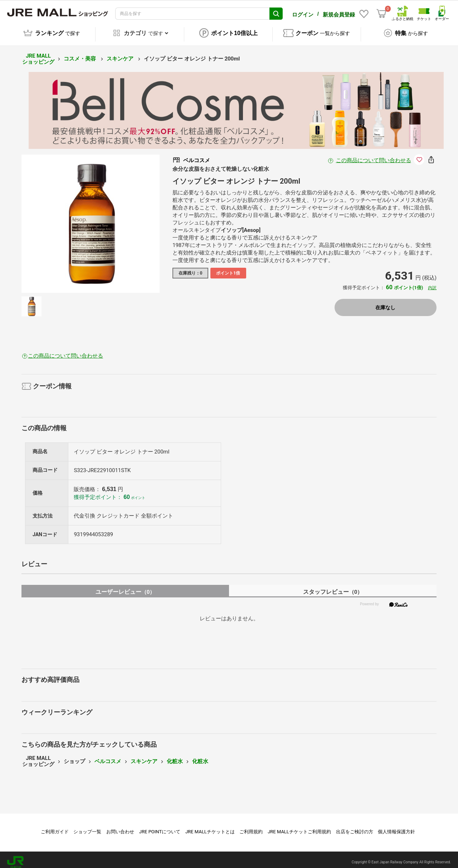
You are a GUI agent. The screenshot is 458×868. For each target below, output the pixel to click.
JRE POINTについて (160, 827)
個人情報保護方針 (396, 827)
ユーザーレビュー (125, 587)
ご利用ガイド (55, 827)
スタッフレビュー (333, 587)
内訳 (432, 283)
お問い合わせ (120, 827)
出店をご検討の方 (355, 827)
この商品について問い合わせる (374, 155)
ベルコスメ (108, 756)
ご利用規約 (251, 827)
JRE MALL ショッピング (38, 54)
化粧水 (175, 756)
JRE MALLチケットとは (210, 827)
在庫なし (385, 302)
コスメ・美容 (81, 54)
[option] (91, 219)
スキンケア (121, 54)
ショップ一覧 (87, 827)
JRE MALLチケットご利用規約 (299, 827)
